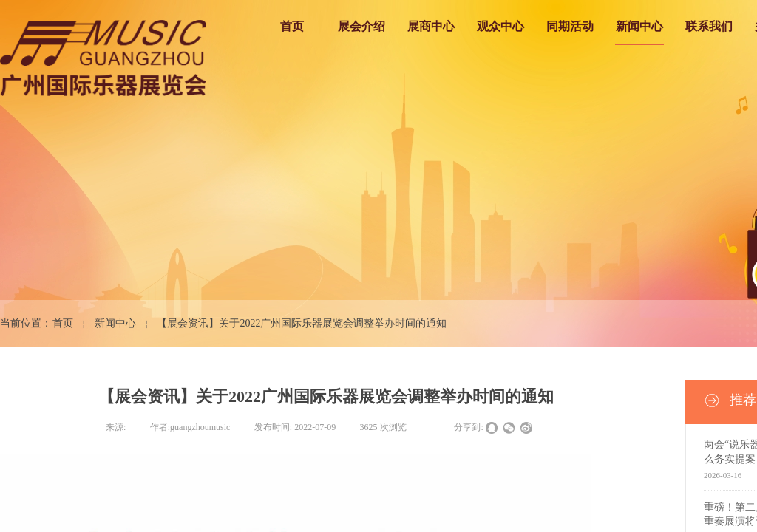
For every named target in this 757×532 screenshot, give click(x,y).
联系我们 (709, 26)
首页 (292, 26)
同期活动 (570, 26)
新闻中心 (639, 26)
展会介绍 (361, 26)
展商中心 (431, 26)
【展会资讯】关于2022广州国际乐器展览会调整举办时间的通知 (302, 323)
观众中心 (500, 26)
